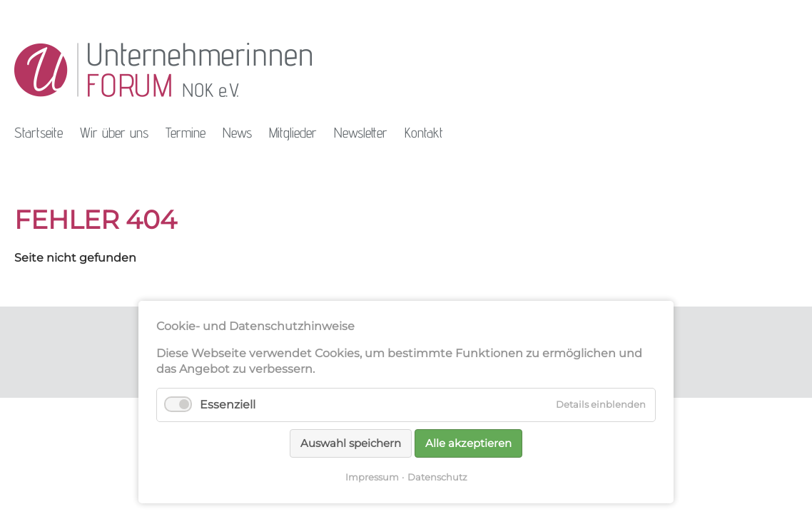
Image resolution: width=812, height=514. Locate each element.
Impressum (372, 477)
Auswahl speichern (351, 443)
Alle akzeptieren (468, 443)
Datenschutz (437, 477)
